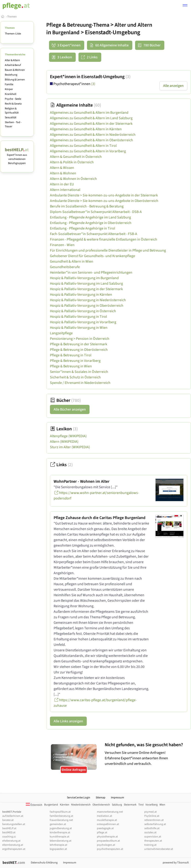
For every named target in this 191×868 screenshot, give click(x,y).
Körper (9, 89)
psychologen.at (106, 845)
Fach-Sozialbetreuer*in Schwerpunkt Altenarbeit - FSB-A (94, 234)
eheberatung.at (11, 841)
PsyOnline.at (152, 816)
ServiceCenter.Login (79, 798)
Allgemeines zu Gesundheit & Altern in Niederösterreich (93, 135)
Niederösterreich (81, 805)
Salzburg (117, 805)
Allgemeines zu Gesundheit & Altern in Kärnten (86, 129)
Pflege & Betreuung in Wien (71, 366)
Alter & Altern (12, 60)
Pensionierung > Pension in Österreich (80, 339)
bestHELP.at (9, 828)
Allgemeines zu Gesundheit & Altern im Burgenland (89, 113)
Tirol (141, 805)
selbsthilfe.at (152, 828)
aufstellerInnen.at (13, 816)
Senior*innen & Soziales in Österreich (79, 372)
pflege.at (102, 833)
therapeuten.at (153, 841)
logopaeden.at (58, 849)
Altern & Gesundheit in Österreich (76, 157)
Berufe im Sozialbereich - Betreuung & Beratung (87, 206)
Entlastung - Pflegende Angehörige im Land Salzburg (90, 217)
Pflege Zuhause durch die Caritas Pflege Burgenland (100, 518)
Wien (162, 805)
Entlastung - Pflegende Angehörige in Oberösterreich (91, 223)
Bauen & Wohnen (15, 70)
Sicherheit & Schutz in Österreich (75, 377)
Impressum (117, 798)
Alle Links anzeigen (68, 721)
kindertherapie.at (60, 833)
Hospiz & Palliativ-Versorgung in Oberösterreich (87, 306)
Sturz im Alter (70, 447)
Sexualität (11, 118)
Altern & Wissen (62, 168)
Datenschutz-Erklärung (44, 863)
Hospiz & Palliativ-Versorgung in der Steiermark (86, 289)
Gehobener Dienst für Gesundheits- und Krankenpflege (93, 256)
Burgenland (66, 33)
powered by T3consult (176, 863)
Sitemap (101, 798)
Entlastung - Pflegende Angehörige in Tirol (82, 228)
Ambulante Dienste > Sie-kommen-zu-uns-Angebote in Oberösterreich (104, 201)
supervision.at (153, 837)
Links (61, 465)
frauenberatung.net (61, 820)
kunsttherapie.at (59, 837)
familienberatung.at (61, 816)
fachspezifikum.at (60, 812)
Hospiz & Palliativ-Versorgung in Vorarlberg (83, 322)
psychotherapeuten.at (110, 849)
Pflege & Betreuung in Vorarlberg (75, 361)
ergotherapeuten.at (14, 849)
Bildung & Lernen (15, 80)
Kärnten (65, 805)
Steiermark (130, 805)
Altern (64, 442)
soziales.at (150, 833)
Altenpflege (68, 436)
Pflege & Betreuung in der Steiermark (79, 344)
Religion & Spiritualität (12, 111)
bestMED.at (9, 833)
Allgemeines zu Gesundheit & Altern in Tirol (83, 146)
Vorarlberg (152, 805)
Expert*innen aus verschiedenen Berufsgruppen (17, 157)
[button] (185, 6)
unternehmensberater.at (159, 849)
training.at (150, 845)
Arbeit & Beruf (13, 65)
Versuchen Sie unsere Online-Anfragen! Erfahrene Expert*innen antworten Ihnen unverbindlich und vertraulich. (147, 754)
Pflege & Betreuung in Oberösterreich (79, 350)
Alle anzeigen (173, 86)
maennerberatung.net (110, 812)
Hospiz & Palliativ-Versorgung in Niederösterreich (88, 300)
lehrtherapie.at (58, 845)
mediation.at (104, 816)
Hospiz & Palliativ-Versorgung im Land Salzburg (86, 284)
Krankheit (11, 94)
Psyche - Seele (13, 99)
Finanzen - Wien (62, 245)
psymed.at (150, 812)
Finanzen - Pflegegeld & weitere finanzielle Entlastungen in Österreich (104, 239)
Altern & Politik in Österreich (72, 162)
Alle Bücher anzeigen (70, 409)
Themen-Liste (13, 34)
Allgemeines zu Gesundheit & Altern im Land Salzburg (91, 118)
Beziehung (11, 75)
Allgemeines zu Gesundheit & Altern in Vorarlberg (88, 151)
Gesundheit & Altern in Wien (72, 261)
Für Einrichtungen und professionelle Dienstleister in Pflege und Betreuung (108, 250)
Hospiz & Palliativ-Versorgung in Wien (79, 328)
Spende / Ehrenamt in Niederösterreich (80, 383)
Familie (9, 84)
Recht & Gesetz (13, 104)
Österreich (34, 805)
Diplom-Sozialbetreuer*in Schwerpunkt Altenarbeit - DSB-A (96, 212)
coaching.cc (9, 837)
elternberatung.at (13, 845)
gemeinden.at (58, 824)
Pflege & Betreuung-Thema (78, 25)
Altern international (65, 190)
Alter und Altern (133, 25)
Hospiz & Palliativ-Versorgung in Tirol (78, 317)
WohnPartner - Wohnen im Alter (82, 481)
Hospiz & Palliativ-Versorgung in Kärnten (81, 295)
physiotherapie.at (107, 837)
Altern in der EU (62, 184)
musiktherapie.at (107, 820)
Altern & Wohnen (63, 173)
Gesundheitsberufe (65, 267)
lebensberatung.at (61, 841)
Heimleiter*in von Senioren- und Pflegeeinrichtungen (91, 272)
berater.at (8, 820)
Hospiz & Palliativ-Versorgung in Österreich (83, 311)
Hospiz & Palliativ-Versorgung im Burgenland (84, 278)
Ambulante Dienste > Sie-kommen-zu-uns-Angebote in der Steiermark (104, 195)
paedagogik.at (105, 828)
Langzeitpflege (61, 333)
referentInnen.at (154, 820)
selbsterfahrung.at (155, 824)
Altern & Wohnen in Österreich (73, 179)
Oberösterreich (101, 805)
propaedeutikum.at (108, 841)
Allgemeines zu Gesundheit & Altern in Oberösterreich (91, 140)
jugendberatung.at (61, 828)
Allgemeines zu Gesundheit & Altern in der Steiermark (91, 124)
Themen (12, 17)
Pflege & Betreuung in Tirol (71, 355)
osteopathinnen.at (108, 824)
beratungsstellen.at (14, 824)
